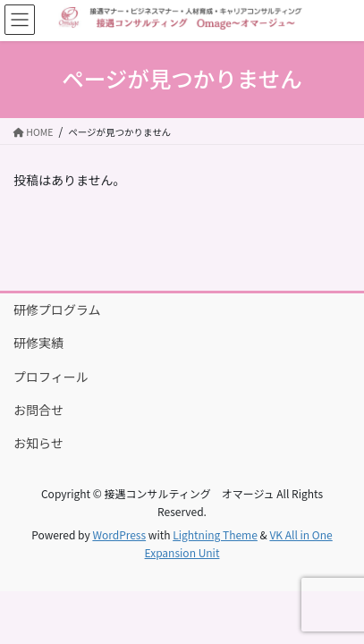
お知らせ (38, 443)
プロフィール (51, 377)
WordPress (119, 534)
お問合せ (38, 410)
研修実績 (38, 343)
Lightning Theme (215, 534)
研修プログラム (57, 309)
